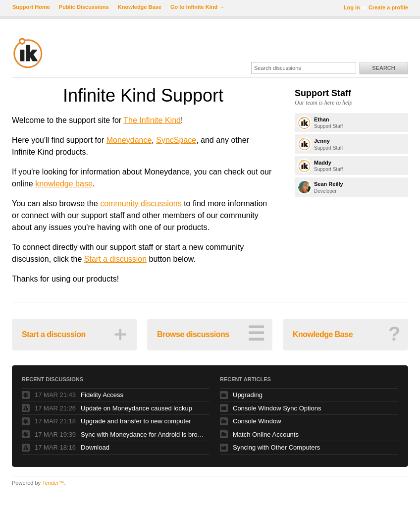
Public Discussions (84, 7)
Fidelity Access (102, 395)
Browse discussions (211, 334)
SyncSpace (176, 140)
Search (383, 68)
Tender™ (53, 483)
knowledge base (64, 184)
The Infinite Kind (152, 120)
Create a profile (388, 7)
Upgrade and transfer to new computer (136, 421)
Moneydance (129, 140)
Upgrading (248, 395)
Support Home (31, 7)
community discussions (141, 203)
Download (95, 447)
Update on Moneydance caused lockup (136, 408)
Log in (352, 7)
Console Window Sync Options (277, 408)
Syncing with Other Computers (276, 447)
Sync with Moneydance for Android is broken (143, 434)
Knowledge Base (140, 7)
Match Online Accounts (266, 434)
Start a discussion (115, 259)
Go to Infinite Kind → (197, 7)
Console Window (257, 421)
